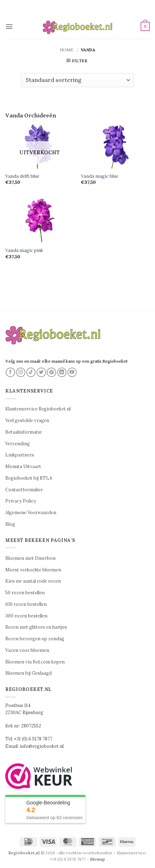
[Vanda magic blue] (115, 146)
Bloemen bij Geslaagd (28, 673)
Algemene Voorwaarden (31, 513)
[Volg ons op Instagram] (21, 372)
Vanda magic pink (24, 250)
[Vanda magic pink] (40, 220)
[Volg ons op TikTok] (31, 372)
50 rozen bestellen (25, 593)
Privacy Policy (21, 501)
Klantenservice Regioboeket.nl (38, 409)
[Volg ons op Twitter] (41, 372)
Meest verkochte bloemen (33, 570)
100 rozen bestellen (26, 604)
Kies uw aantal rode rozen (33, 581)
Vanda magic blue (100, 176)
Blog (10, 524)
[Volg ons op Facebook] (10, 372)
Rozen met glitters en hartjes (36, 627)
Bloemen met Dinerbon (30, 558)
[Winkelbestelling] (77, 80)
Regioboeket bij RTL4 (29, 478)
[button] (9, 27)
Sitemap (98, 859)
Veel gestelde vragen (27, 420)
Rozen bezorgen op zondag (35, 639)
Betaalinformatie (24, 432)
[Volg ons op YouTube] (72, 372)
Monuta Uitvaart (23, 467)
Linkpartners (20, 455)
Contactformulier (24, 490)
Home (67, 50)
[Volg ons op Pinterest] (51, 372)
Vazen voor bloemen (27, 650)
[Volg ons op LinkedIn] (62, 372)
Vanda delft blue (22, 176)
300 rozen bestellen (26, 616)
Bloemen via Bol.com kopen (35, 662)
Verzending (18, 444)
